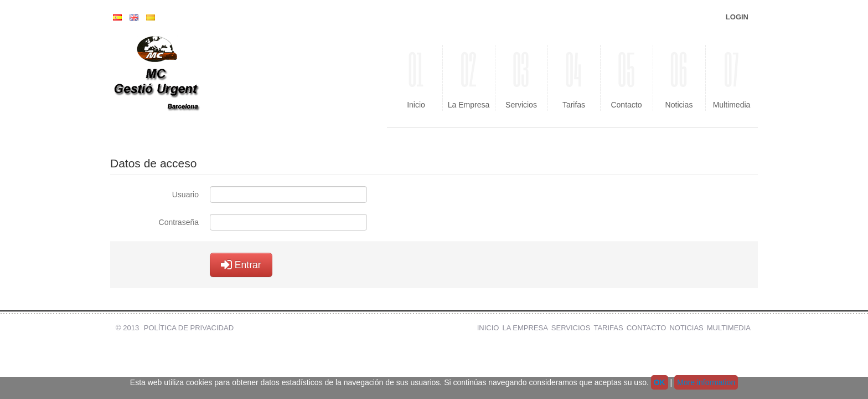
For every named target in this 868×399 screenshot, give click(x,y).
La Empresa (469, 77)
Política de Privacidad (189, 328)
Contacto (626, 77)
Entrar (241, 265)
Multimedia (732, 77)
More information (706, 382)
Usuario (185, 195)
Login (737, 17)
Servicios (521, 77)
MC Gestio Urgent (185, 78)
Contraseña (179, 222)
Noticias (679, 77)
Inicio (416, 77)
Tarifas (574, 77)
